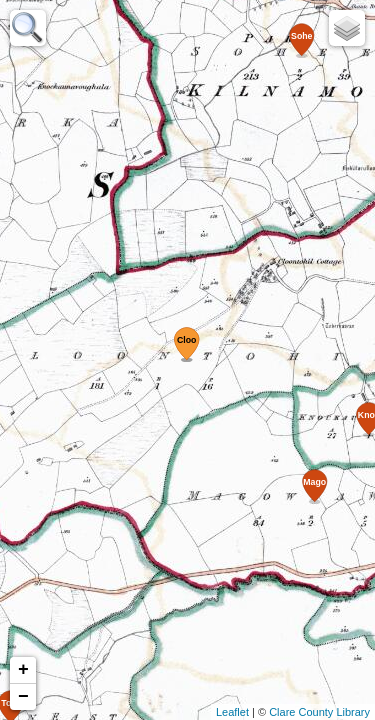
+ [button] (23, 670)
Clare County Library (319, 712)
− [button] (23, 697)
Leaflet (232, 712)
